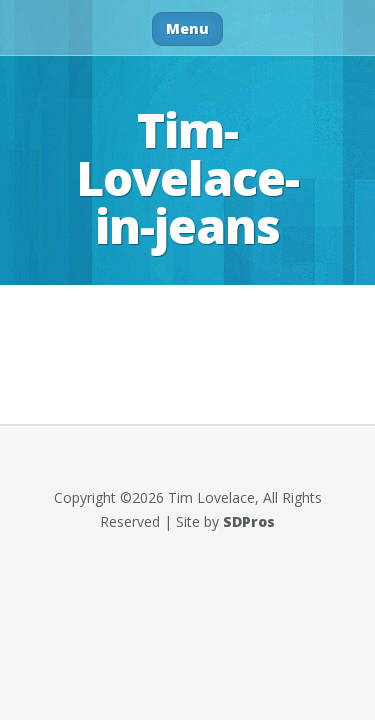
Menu (187, 28)
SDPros (249, 521)
